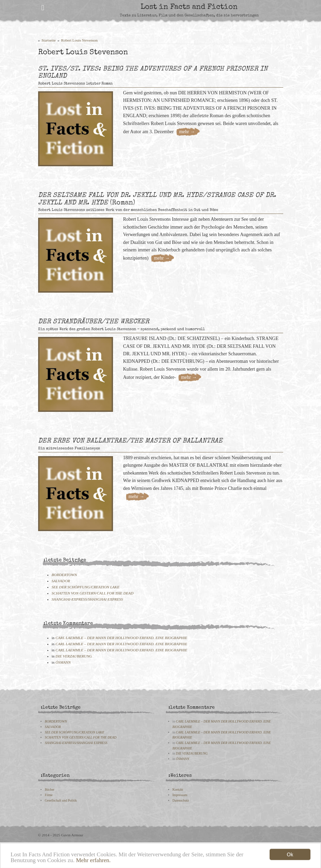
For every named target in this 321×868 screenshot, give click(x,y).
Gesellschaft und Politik (61, 800)
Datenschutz (181, 800)
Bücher (50, 789)
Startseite (49, 40)
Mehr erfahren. (93, 863)
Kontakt (178, 789)
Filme (49, 795)
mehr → (187, 132)
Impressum (180, 795)
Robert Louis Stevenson (79, 40)
